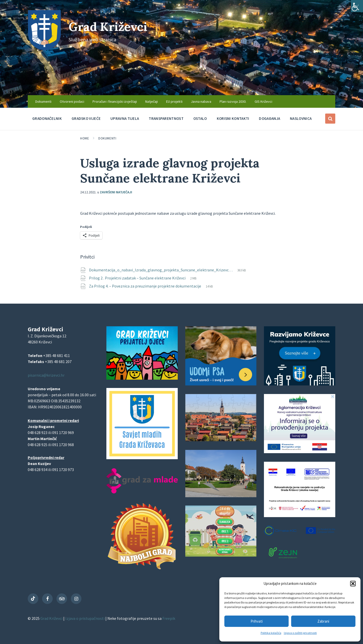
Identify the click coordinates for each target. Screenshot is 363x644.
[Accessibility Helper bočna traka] (357, 6)
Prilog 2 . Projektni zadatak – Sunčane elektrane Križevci (138, 278)
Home (85, 138)
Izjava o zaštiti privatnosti (300, 633)
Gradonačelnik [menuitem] (47, 118)
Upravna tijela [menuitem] (125, 118)
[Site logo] (44, 49)
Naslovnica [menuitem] (301, 118)
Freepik (169, 618)
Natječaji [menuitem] (152, 101)
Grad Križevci (109, 27)
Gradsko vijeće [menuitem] (86, 118)
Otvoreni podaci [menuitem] (72, 101)
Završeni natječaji (116, 192)
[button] (353, 584)
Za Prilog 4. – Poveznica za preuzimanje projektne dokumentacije (145, 286)
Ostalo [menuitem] (200, 118)
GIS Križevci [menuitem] (263, 101)
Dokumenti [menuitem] (43, 101)
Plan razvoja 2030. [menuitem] (233, 101)
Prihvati (257, 621)
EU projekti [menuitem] (174, 101)
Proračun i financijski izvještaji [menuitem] (115, 101)
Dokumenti (107, 138)
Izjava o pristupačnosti (85, 618)
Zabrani (323, 621)
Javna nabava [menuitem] (201, 101)
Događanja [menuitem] (269, 118)
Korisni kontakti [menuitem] (233, 118)
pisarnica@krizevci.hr (46, 375)
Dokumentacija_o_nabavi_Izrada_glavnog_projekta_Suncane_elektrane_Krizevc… (161, 270)
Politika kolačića (271, 633)
